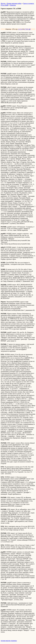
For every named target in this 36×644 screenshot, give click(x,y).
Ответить (13, 5)
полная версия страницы (9, 641)
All (29, 29)
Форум (3, 3)
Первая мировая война (14, 3)
